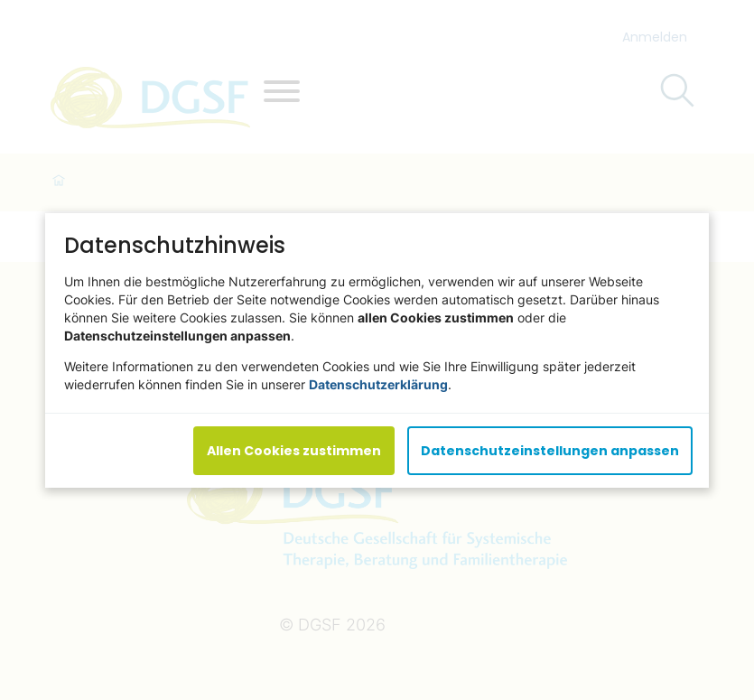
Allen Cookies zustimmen (294, 450)
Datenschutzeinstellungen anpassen (550, 450)
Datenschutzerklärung (378, 383)
